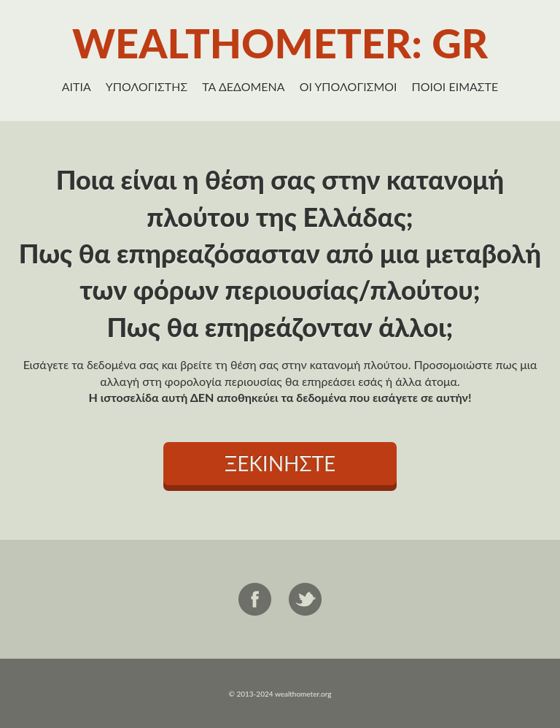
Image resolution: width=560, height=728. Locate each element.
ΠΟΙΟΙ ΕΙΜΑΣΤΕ (455, 86)
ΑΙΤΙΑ (77, 86)
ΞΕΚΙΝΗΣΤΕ (280, 463)
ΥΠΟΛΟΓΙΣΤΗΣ (147, 86)
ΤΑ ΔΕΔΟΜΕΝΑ (243, 86)
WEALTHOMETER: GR (280, 43)
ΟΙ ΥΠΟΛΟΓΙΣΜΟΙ (349, 86)
